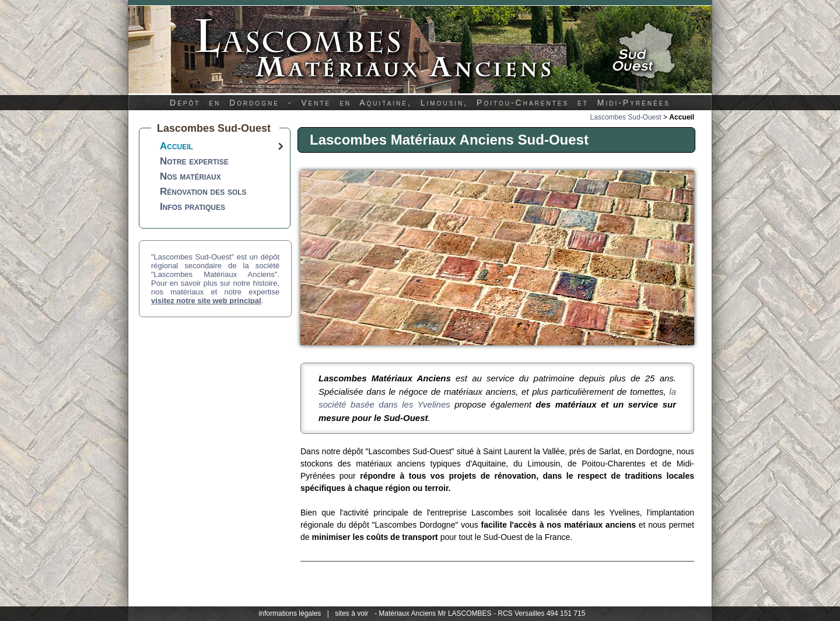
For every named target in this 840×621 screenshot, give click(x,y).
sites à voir (351, 613)
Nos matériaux (190, 176)
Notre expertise (194, 161)
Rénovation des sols (203, 192)
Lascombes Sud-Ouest (626, 117)
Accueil (176, 146)
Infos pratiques (192, 207)
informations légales (290, 613)
